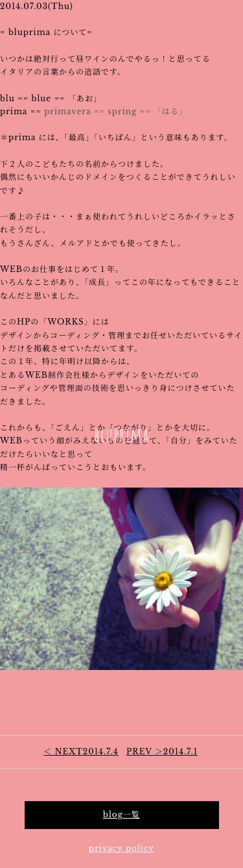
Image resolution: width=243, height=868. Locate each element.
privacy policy (121, 848)
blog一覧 (121, 814)
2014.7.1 (162, 751)
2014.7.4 (81, 751)
